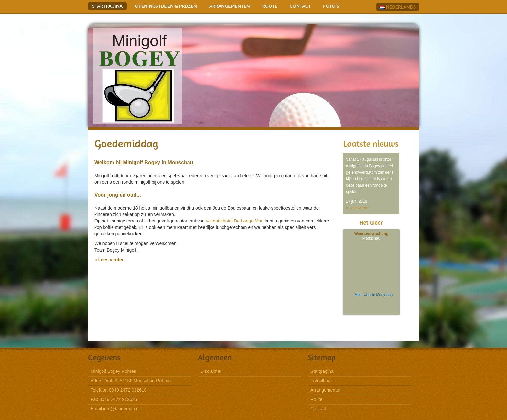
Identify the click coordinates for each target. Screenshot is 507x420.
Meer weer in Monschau (374, 295)
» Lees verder (109, 260)
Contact (300, 6)
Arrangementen (230, 6)
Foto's (331, 6)
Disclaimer (211, 371)
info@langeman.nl (121, 409)
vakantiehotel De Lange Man (235, 221)
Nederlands (398, 7)
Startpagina (107, 6)
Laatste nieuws (371, 144)
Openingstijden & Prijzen (166, 6)
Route (270, 6)
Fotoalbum (321, 381)
